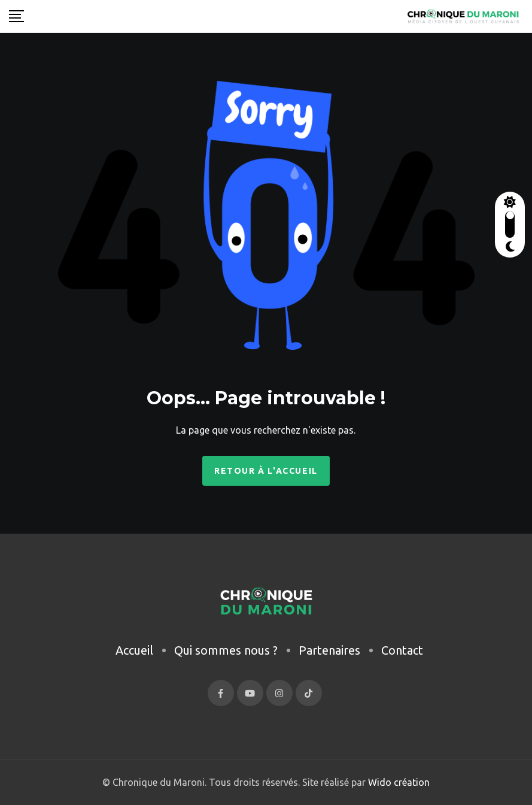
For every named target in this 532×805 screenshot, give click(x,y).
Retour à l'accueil (266, 471)
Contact (402, 650)
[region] (156, 704)
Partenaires (329, 650)
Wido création (398, 782)
